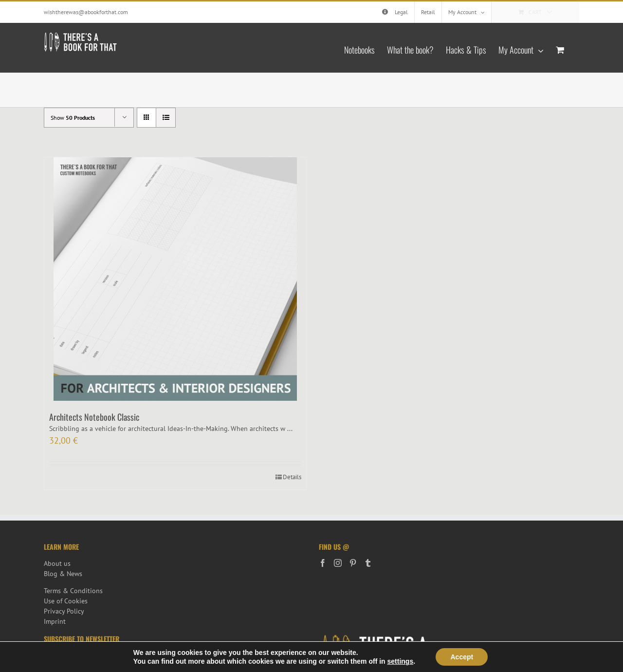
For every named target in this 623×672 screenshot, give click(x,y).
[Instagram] (338, 563)
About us (57, 563)
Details (292, 477)
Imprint (55, 621)
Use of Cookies (66, 601)
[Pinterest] (353, 563)
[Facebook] (323, 563)
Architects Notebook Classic (94, 417)
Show (73, 118)
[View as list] (166, 118)
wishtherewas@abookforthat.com (86, 12)
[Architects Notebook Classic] (175, 279)
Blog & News (63, 574)
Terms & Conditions (73, 591)
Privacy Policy (64, 611)
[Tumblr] (368, 563)
